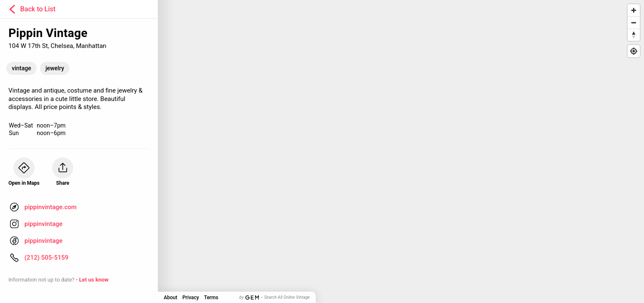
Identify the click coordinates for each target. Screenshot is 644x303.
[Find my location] (634, 51)
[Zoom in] (634, 10)
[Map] (322, 151)
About (170, 298)
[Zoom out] (634, 23)
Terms (211, 298)
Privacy (190, 298)
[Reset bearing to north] (634, 35)
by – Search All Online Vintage (275, 297)
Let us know (94, 280)
